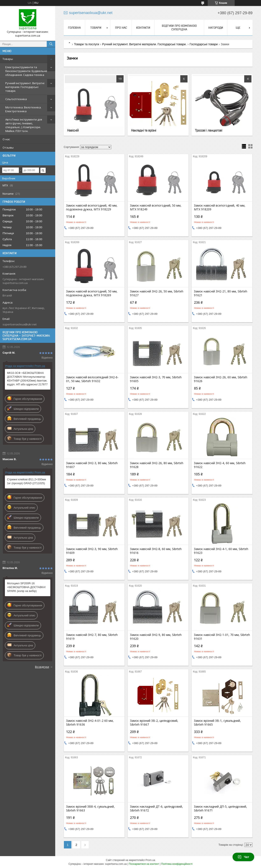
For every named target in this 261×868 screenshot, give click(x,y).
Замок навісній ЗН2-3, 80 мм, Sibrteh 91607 (92, 465)
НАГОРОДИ (216, 28)
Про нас (121, 28)
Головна (74, 28)
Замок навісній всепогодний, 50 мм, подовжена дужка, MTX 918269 (92, 293)
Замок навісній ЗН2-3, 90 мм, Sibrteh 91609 (92, 551)
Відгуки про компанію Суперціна (179, 28)
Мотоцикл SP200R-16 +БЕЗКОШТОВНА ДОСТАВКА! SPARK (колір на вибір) (26, 587)
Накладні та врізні (144, 130)
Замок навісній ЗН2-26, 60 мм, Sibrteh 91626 (221, 379)
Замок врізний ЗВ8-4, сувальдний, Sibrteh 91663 (90, 808)
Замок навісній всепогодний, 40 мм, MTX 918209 (220, 207)
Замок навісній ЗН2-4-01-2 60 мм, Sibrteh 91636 (90, 723)
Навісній (73, 130)
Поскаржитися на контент (144, 864)
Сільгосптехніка (16, 99)
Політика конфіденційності (177, 864)
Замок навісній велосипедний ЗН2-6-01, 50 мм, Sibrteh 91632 (92, 379)
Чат (243, 857)
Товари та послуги (86, 44)
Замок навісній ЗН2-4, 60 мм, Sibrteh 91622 (220, 465)
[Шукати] (51, 44)
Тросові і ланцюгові (209, 130)
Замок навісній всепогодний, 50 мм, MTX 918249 (156, 207)
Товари (96, 28)
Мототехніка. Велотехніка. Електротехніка (23, 109)
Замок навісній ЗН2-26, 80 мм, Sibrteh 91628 (157, 465)
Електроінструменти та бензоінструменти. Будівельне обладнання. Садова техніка (26, 71)
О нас (6, 139)
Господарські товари (204, 44)
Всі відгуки (42, 667)
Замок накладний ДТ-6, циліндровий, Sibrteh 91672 (156, 808)
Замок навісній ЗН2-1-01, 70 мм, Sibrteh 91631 (222, 637)
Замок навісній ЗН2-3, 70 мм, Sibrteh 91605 (156, 379)
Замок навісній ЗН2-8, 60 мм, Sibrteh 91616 (156, 551)
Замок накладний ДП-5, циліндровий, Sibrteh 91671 (220, 808)
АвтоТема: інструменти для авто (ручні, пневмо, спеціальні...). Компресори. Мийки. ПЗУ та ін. (24, 125)
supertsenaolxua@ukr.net (20, 324)
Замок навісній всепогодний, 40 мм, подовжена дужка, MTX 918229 (92, 207)
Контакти (143, 28)
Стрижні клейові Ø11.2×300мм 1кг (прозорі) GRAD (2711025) (26, 481)
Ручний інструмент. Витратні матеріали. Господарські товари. (25, 87)
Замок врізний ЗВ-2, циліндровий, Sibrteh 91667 (154, 723)
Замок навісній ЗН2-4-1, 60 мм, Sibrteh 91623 (221, 551)
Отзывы (8, 148)
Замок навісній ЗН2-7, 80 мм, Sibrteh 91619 (92, 637)
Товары (8, 59)
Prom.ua (150, 860)
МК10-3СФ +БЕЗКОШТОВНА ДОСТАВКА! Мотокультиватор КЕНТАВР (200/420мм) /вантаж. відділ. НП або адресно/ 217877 (27, 379)
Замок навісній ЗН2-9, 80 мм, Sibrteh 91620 (156, 637)
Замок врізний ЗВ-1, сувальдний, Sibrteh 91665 (217, 723)
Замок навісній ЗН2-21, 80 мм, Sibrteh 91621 (221, 293)
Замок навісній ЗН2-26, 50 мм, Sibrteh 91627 (157, 293)
